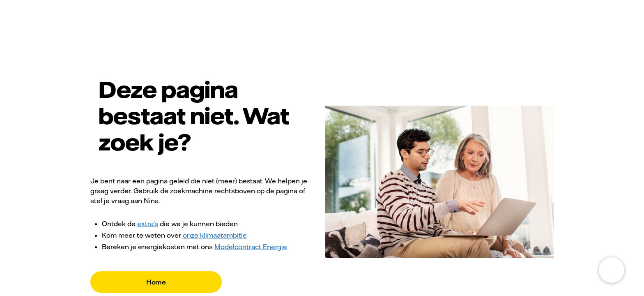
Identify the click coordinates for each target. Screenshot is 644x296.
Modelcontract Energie (251, 247)
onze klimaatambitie (215, 235)
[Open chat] (612, 270)
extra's (148, 224)
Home (156, 282)
